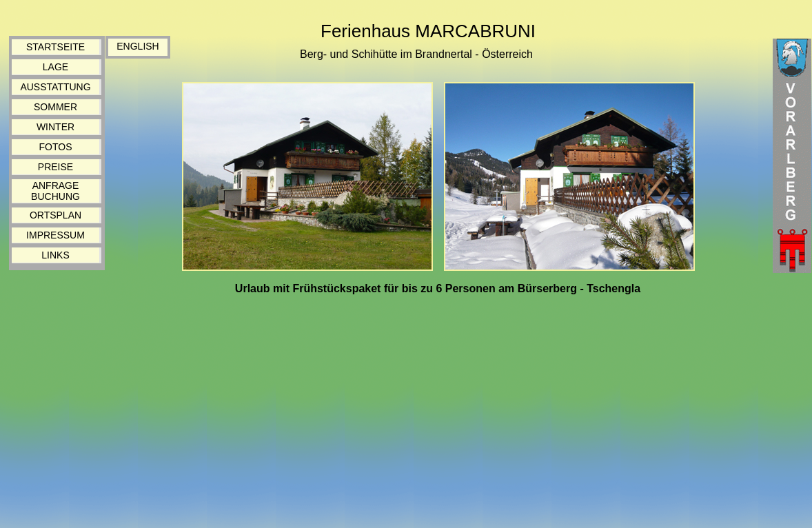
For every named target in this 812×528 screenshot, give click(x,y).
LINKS (55, 255)
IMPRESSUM (55, 235)
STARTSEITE (55, 47)
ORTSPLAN (55, 215)
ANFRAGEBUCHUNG (55, 191)
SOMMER (55, 107)
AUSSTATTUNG (55, 87)
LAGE (55, 67)
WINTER (55, 127)
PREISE (55, 167)
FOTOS (56, 147)
